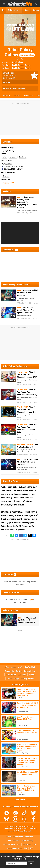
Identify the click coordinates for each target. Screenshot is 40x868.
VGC (35, 844)
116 (12, 433)
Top (7, 667)
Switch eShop (17, 62)
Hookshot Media (18, 826)
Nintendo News (9, 844)
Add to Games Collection (14, 89)
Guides (34, 318)
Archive (32, 675)
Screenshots (28, 95)
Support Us (9, 671)
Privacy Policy (30, 671)
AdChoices (32, 829)
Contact (19, 671)
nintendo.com (8, 183)
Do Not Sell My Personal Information (20, 831)
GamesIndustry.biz (15, 848)
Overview (6, 95)
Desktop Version (27, 679)
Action (5, 157)
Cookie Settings (13, 679)
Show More (20, 800)
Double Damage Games (21, 65)
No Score (7, 82)
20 (13, 468)
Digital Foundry (27, 841)
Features (35, 303)
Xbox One (6, 176)
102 (12, 415)
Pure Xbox (29, 837)
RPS (31, 848)
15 (13, 453)
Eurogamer (27, 844)
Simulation (23, 157)
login (31, 599)
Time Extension (13, 841)
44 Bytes (24, 829)
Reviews (17, 95)
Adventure (13, 157)
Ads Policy (22, 675)
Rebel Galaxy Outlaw (20, 52)
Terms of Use (11, 675)
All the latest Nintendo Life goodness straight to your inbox (20, 858)
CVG (26, 848)
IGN (19, 844)
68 (13, 206)
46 (13, 316)
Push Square (18, 837)
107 (12, 380)
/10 (14, 76)
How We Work (30, 667)
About (14, 667)
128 (12, 398)
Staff (20, 667)
